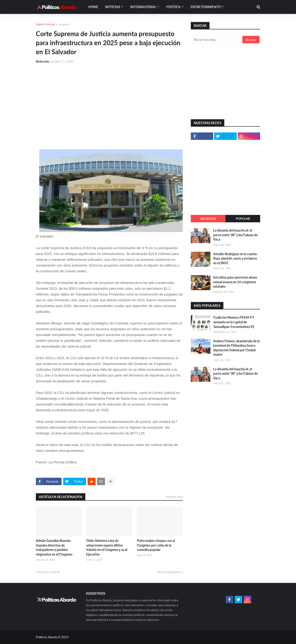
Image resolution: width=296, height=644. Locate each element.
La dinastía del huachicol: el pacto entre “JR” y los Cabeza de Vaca (235, 235)
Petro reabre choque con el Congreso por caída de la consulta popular (156, 545)
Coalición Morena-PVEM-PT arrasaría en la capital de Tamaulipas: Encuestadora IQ (234, 322)
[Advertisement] (109, 102)
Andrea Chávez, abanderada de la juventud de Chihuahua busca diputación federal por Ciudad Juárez (236, 348)
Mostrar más (174, 497)
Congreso (64, 24)
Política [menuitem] (173, 7)
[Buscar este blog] (217, 40)
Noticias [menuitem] (113, 7)
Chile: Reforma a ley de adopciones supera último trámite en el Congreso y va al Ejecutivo (107, 547)
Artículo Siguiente (169, 572)
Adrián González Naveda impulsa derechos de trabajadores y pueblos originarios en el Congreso (54, 547)
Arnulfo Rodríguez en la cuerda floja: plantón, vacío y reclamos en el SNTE (235, 258)
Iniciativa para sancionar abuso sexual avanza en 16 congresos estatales (235, 282)
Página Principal (46, 24)
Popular (243, 219)
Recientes (208, 219)
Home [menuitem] (93, 7)
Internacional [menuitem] (143, 7)
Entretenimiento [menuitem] (206, 7)
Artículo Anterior (49, 572)
